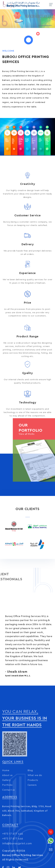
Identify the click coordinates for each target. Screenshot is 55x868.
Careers (32, 804)
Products (33, 800)
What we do (35, 795)
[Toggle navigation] (51, 5)
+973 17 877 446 (13, 847)
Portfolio (7, 804)
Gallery (6, 800)
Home (6, 790)
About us (7, 795)
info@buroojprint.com (17, 856)
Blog (30, 790)
